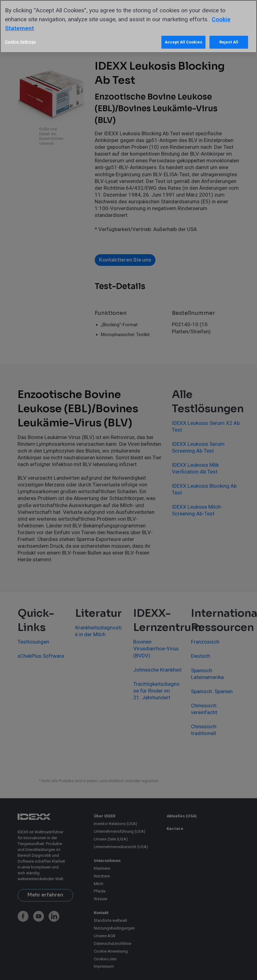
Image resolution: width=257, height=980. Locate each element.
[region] (128, 26)
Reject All (229, 42)
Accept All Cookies (183, 42)
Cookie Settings (20, 42)
